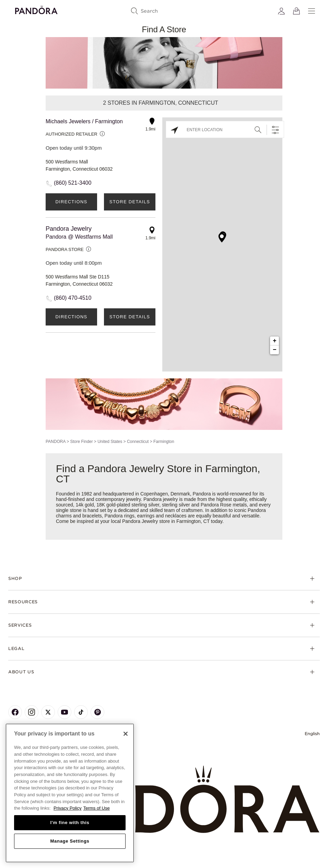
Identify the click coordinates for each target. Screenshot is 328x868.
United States (110, 442)
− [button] (275, 350)
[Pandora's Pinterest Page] (97, 712)
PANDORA (56, 442)
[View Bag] (296, 11)
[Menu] (312, 11)
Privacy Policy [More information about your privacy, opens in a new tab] (68, 808)
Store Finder (81, 442)
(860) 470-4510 (73, 298)
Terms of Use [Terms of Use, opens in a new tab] (97, 808)
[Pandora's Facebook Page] (15, 712)
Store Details (130, 202)
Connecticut (138, 442)
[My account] (281, 11)
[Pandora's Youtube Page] (65, 712)
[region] (70, 793)
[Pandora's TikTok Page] (81, 712)
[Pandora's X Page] (48, 712)
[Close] (126, 734)
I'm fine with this (70, 823)
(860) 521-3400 (73, 183)
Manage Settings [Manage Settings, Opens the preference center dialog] (70, 841)
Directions (71, 202)
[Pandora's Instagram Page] (32, 712)
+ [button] (275, 341)
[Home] (164, 800)
